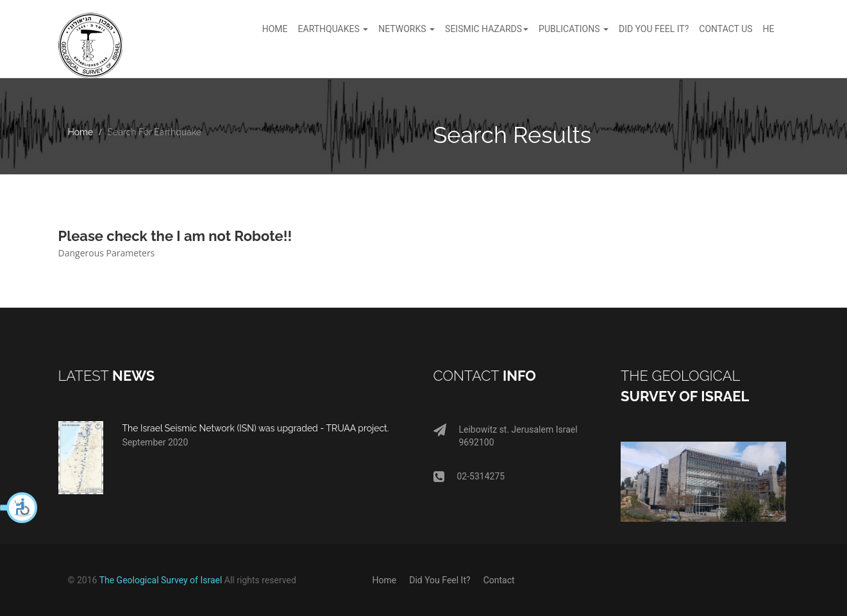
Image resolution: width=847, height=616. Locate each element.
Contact (499, 580)
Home (275, 29)
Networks (407, 29)
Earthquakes (333, 29)
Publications (574, 29)
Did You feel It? (654, 29)
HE (769, 29)
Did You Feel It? (440, 580)
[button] (19, 508)
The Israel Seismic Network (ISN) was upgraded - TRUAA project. (256, 428)
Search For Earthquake (155, 132)
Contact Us (725, 29)
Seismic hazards (487, 29)
